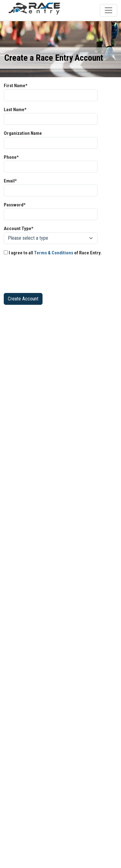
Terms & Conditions (54, 253)
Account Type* (19, 229)
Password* (15, 205)
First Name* (16, 86)
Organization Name (23, 133)
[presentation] (51, 276)
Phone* (11, 157)
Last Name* (15, 110)
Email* (10, 181)
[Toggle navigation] (108, 10)
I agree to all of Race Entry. (53, 253)
